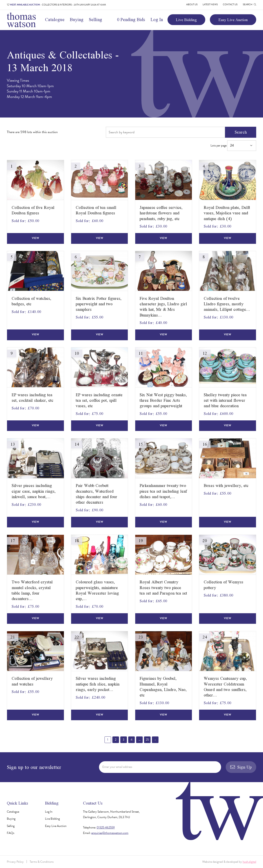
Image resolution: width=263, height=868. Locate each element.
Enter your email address (117, 767)
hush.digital (249, 862)
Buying (77, 19)
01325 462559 (106, 827)
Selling (95, 19)
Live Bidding (186, 20)
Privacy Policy (15, 862)
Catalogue (55, 19)
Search (241, 132)
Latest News (210, 5)
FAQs (11, 833)
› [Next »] (155, 740)
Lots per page (233, 146)
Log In (157, 19)
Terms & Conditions (42, 862)
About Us (192, 5)
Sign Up (241, 767)
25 (147, 740)
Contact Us (230, 5)
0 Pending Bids (131, 19)
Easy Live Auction (233, 20)
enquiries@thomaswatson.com (110, 833)
